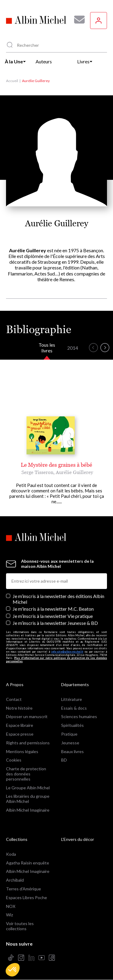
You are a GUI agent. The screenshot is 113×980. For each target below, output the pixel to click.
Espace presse (20, 734)
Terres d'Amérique (24, 889)
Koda (11, 854)
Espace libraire (20, 725)
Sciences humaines (79, 716)
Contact (14, 699)
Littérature (72, 699)
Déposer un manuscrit (27, 716)
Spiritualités (72, 725)
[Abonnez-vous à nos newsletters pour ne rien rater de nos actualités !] (77, 20)
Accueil (12, 81)
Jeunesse (70, 743)
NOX (11, 906)
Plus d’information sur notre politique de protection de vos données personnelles (56, 660)
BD (64, 760)
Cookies (14, 760)
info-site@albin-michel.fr (67, 652)
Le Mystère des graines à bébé (56, 465)
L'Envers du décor (78, 839)
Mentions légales (22, 751)
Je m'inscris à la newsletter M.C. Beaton (53, 609)
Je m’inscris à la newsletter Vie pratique (53, 616)
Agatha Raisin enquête (28, 863)
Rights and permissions (28, 743)
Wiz (9, 915)
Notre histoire (19, 708)
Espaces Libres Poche (27, 897)
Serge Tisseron (37, 472)
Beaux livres (72, 751)
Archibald (15, 880)
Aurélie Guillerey (74, 472)
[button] (13, 970)
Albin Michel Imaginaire (28, 810)
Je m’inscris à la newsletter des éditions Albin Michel (58, 599)
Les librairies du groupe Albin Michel (28, 799)
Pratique (69, 734)
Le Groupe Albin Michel (28, 788)
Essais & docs (74, 708)
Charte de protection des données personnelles (26, 774)
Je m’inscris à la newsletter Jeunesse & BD (55, 623)
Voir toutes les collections (20, 926)
